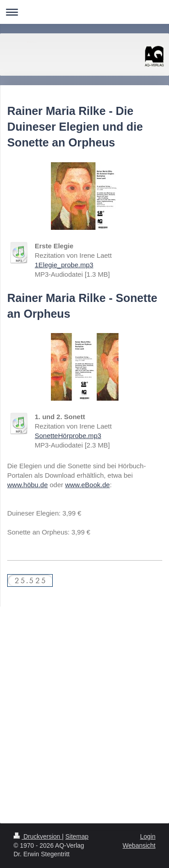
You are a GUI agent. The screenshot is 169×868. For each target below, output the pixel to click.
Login (148, 836)
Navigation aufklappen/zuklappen (84, 12)
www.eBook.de (87, 485)
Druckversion (38, 836)
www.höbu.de (27, 485)
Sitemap (77, 836)
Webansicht (139, 845)
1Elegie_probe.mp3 (64, 265)
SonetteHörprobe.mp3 (68, 436)
